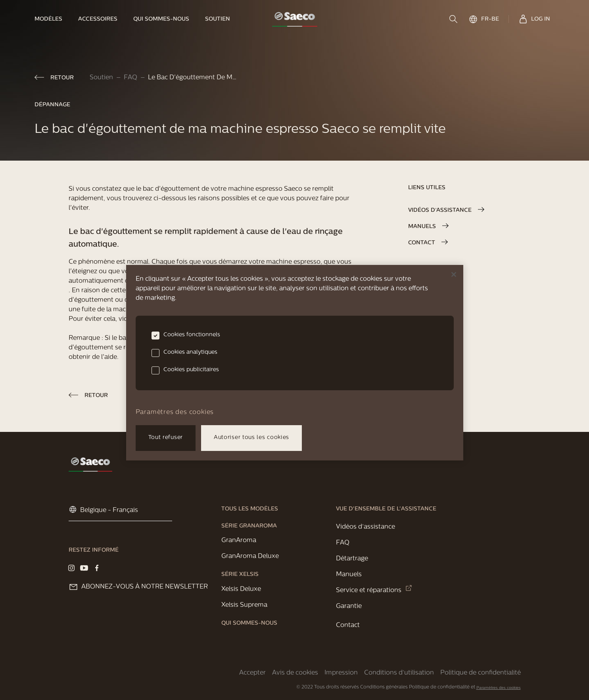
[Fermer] (454, 274)
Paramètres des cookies (499, 688)
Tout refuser (166, 438)
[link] (52, 19)
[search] (454, 19)
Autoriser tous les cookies (251, 438)
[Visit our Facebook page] (97, 568)
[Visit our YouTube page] (84, 568)
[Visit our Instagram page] (71, 568)
